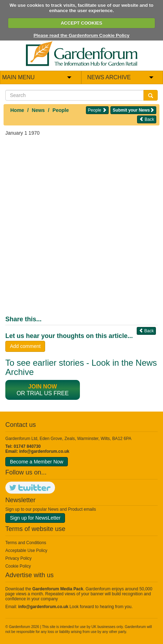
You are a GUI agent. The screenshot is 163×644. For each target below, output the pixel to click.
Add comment (25, 346)
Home (17, 110)
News (39, 110)
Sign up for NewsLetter (35, 518)
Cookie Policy (18, 566)
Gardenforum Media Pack (58, 589)
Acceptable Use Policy (26, 551)
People (61, 110)
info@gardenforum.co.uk (44, 451)
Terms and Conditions (26, 543)
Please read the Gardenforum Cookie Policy (81, 35)
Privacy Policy (18, 558)
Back (147, 119)
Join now (43, 387)
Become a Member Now (37, 462)
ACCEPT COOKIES (81, 23)
